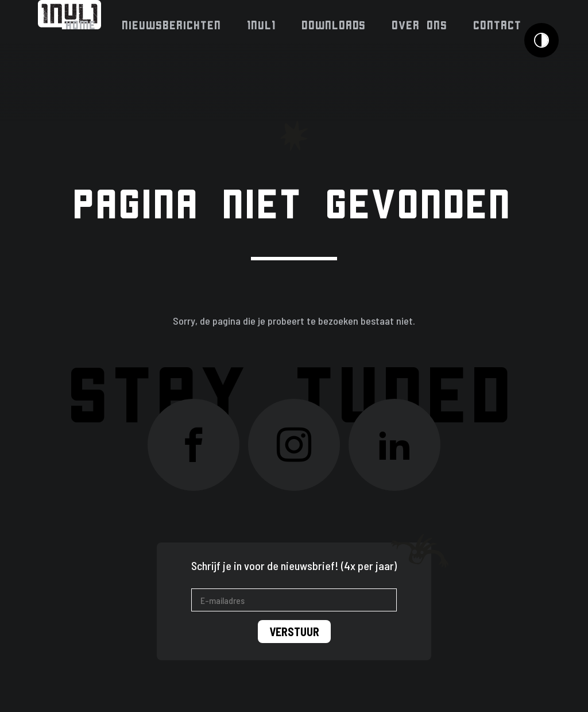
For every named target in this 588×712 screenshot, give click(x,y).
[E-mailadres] (294, 600)
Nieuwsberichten (172, 26)
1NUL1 (262, 26)
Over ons (420, 26)
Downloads (334, 26)
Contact (498, 26)
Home (81, 26)
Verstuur (294, 632)
